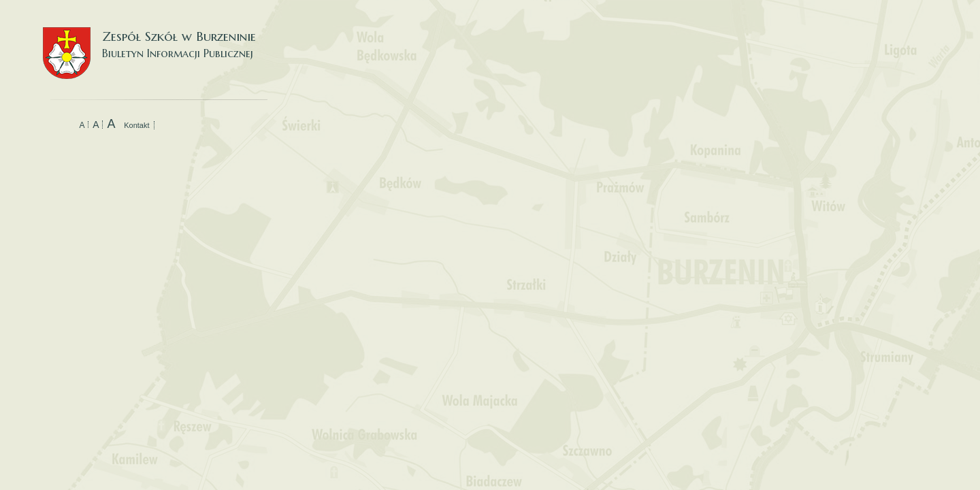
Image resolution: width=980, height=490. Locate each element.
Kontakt (136, 125)
